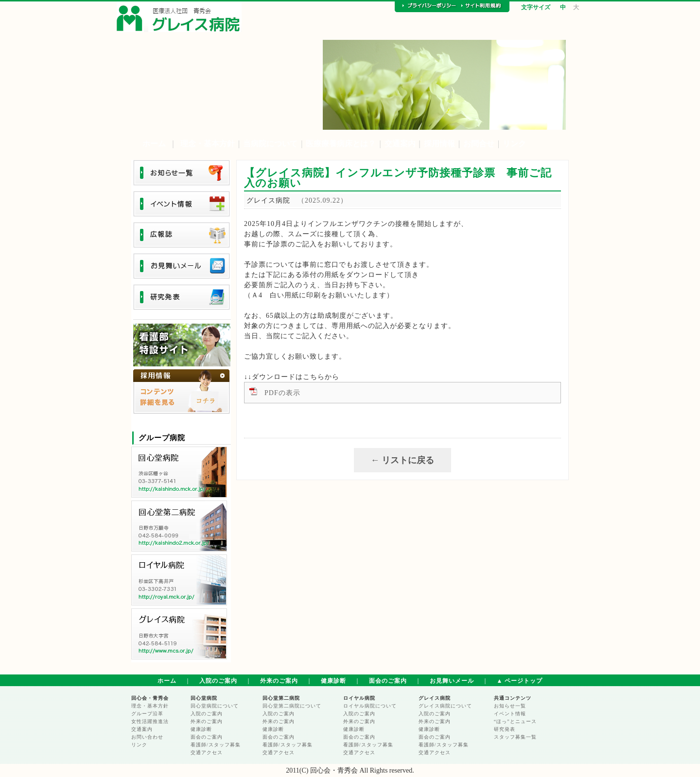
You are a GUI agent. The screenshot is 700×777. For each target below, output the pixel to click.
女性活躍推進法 (150, 721)
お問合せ (479, 144)
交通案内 (400, 144)
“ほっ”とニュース (515, 721)
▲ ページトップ (520, 681)
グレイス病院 (435, 698)
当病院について (270, 144)
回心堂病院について (215, 706)
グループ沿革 (147, 714)
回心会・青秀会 (150, 698)
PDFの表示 (282, 393)
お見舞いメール (452, 681)
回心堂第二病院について (292, 706)
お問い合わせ (147, 737)
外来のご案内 (279, 681)
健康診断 (333, 681)
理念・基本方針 (208, 144)
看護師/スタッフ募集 (216, 745)
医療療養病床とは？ (341, 144)
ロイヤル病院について (370, 706)
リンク (514, 144)
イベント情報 (510, 714)
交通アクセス (207, 752)
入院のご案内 (218, 681)
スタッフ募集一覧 (515, 737)
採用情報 (439, 144)
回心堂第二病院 (281, 698)
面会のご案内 (388, 681)
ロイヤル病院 (359, 698)
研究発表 (505, 729)
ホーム (154, 144)
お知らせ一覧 (510, 706)
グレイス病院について (445, 706)
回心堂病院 (204, 698)
